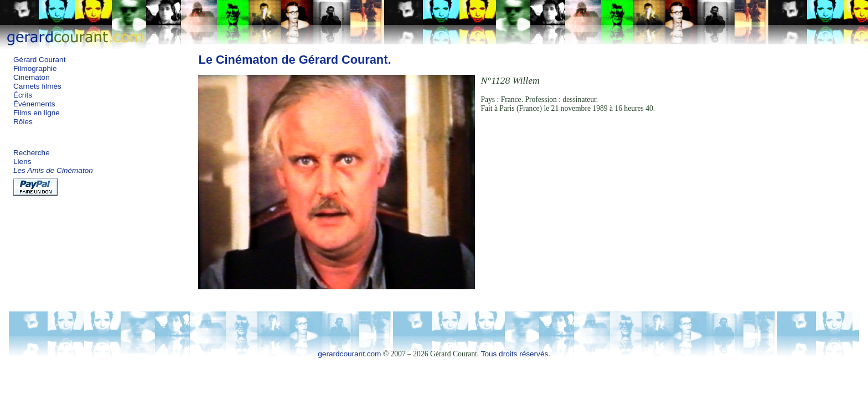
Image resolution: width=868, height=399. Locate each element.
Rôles (23, 122)
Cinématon (32, 77)
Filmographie (35, 68)
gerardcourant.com (349, 354)
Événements (34, 104)
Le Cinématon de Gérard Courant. (294, 60)
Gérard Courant (39, 60)
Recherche (32, 153)
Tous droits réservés (515, 354)
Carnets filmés (37, 86)
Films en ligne (37, 113)
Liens (22, 162)
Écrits (23, 95)
